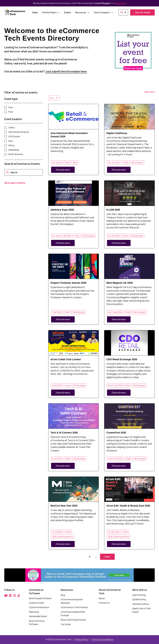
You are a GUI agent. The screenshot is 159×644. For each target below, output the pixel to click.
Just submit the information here (66, 71)
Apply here (121, 3)
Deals (35, 12)
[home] (15, 12)
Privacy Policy (82, 639)
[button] (51, 12)
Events (68, 12)
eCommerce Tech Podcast (74, 607)
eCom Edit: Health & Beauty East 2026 (128, 506)
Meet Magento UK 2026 (120, 283)
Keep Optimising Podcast (73, 620)
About (102, 598)
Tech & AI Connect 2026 (64, 433)
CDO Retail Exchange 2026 (122, 359)
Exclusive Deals (36, 603)
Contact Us (104, 603)
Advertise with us (141, 604)
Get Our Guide (142, 12)
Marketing (34, 612)
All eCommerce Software (37, 623)
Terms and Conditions (102, 639)
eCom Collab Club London (66, 359)
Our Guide (66, 624)
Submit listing (139, 595)
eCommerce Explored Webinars (72, 601)
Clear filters (149, 92)
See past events (15, 183)
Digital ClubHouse (117, 133)
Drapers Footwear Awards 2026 (68, 283)
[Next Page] (107, 557)
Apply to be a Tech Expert (142, 610)
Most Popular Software (40, 598)
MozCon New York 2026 (64, 506)
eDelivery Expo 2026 (62, 210)
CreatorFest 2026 (116, 433)
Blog (63, 595)
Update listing (139, 599)
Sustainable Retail (38, 616)
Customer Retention (39, 607)
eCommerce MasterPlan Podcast (73, 614)
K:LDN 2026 (113, 210)
